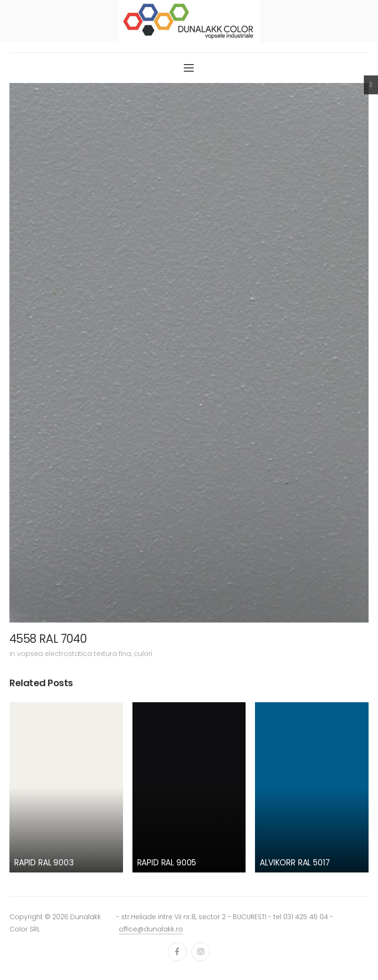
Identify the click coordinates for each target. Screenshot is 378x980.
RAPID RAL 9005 (167, 863)
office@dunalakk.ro (151, 929)
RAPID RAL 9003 (44, 863)
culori (143, 654)
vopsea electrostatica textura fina (74, 654)
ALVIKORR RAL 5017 (295, 863)
